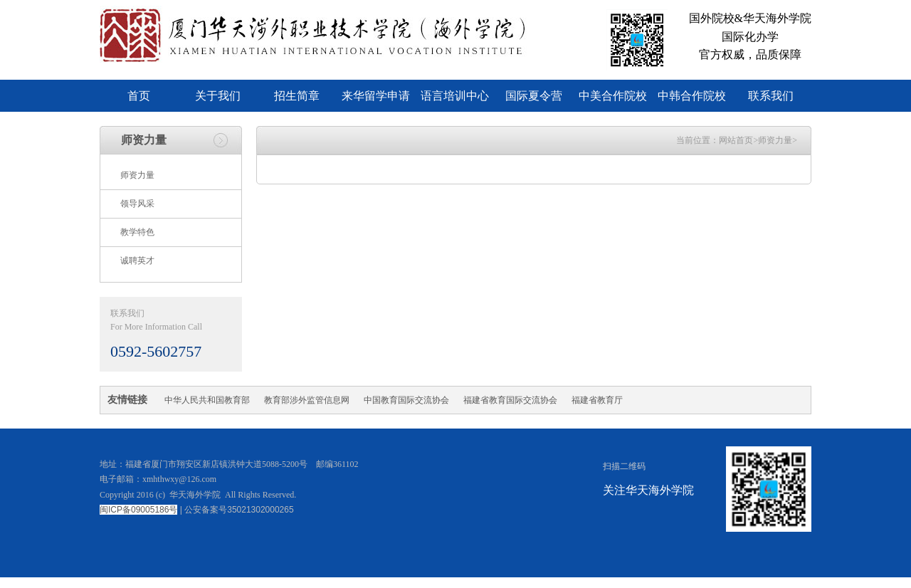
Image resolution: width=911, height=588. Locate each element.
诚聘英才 (137, 261)
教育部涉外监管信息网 (307, 400)
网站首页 (736, 140)
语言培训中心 (455, 96)
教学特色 (137, 232)
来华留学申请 (376, 96)
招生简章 (297, 96)
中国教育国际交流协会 (406, 400)
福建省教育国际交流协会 (510, 400)
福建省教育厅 (597, 400)
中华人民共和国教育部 (207, 400)
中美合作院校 (613, 96)
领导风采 (137, 204)
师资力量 (137, 175)
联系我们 (771, 96)
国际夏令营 (534, 96)
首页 (139, 96)
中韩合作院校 (692, 96)
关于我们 (218, 96)
